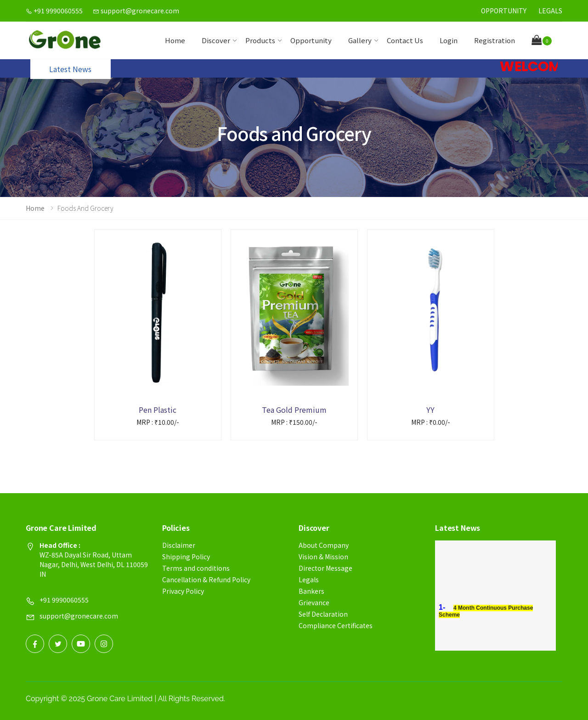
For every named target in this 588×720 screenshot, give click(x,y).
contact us (405, 40)
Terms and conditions (196, 568)
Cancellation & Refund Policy (206, 579)
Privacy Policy (183, 591)
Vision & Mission (323, 557)
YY (430, 410)
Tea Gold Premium (294, 410)
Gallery (360, 40)
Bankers (311, 591)
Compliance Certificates (336, 625)
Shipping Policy (186, 557)
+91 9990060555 (54, 11)
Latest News (70, 69)
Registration (495, 40)
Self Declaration (323, 614)
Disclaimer (179, 545)
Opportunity (504, 11)
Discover (216, 40)
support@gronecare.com (136, 11)
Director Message (325, 568)
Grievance (314, 602)
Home (175, 40)
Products (260, 40)
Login (449, 40)
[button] (542, 41)
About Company (324, 545)
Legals (550, 11)
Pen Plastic (158, 410)
